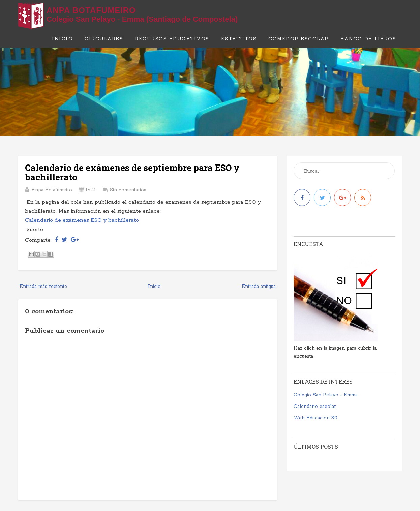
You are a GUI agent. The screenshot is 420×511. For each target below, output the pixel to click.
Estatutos (239, 39)
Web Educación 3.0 (316, 418)
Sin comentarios (128, 190)
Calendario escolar (315, 407)
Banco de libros (368, 39)
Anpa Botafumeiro (91, 10)
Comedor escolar (298, 39)
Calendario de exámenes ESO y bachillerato (82, 220)
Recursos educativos (172, 39)
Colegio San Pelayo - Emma (326, 395)
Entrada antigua (259, 287)
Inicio (62, 39)
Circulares (104, 39)
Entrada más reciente (43, 287)
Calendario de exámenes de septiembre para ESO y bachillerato (132, 172)
